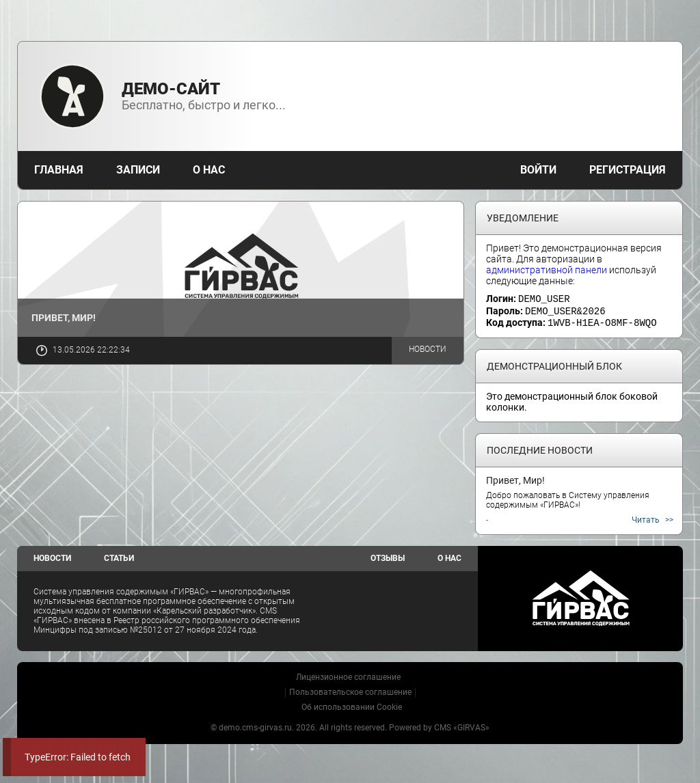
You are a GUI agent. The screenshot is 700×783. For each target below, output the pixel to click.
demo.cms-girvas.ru (255, 726)
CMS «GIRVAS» (462, 726)
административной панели (547, 270)
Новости (428, 349)
